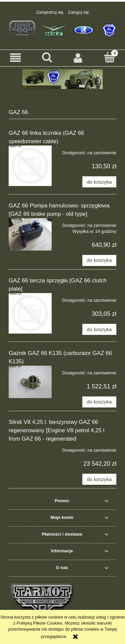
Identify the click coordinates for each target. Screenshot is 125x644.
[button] (16, 58)
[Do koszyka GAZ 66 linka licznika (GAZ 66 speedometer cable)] (99, 182)
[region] (62, 79)
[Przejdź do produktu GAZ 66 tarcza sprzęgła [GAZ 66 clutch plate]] (30, 313)
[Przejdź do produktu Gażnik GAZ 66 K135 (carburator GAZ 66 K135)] (30, 382)
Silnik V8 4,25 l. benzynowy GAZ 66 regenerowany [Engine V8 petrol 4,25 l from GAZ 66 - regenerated (56, 430)
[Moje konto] (78, 58)
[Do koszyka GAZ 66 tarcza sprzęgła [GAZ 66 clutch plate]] (99, 329)
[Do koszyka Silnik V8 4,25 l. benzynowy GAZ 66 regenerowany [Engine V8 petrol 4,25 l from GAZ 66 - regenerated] (99, 479)
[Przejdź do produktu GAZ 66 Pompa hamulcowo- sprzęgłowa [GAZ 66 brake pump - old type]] (30, 234)
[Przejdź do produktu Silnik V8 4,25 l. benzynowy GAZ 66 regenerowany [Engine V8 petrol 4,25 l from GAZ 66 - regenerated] (30, 448)
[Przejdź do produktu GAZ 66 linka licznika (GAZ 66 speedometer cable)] (30, 166)
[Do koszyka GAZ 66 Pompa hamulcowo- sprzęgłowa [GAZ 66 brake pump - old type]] (99, 260)
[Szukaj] (47, 57)
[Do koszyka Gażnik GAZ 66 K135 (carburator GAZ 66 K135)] (99, 402)
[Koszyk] (109, 57)
